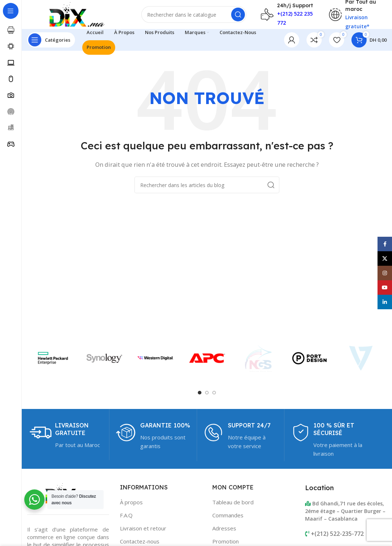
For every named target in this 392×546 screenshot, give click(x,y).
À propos (131, 502)
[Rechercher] (194, 15)
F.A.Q (126, 515)
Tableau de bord (233, 502)
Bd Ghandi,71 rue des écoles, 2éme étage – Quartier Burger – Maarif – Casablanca (345, 511)
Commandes (228, 515)
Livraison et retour (143, 528)
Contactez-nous (140, 541)
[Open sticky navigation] (51, 40)
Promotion (226, 541)
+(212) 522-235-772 (337, 534)
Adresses (224, 528)
